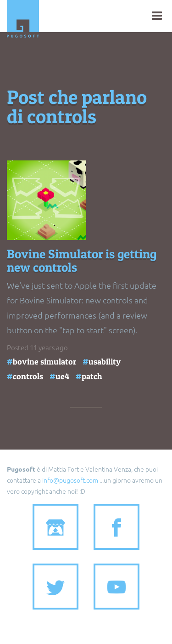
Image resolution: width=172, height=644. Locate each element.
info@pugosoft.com (70, 480)
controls (28, 376)
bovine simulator (44, 362)
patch (92, 376)
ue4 (62, 376)
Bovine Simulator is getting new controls (82, 261)
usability (105, 362)
